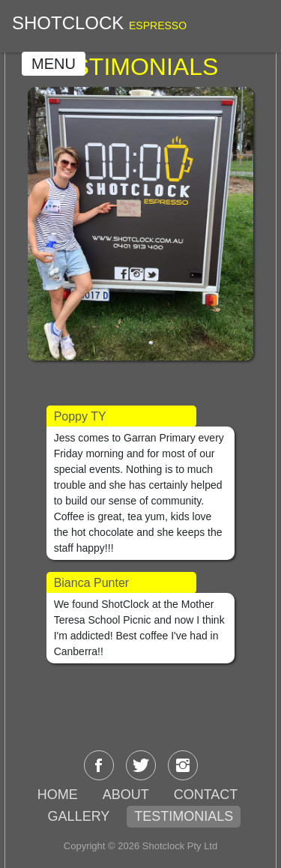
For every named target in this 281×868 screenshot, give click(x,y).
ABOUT (126, 795)
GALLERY (79, 816)
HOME (58, 795)
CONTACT (206, 795)
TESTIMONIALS (184, 816)
